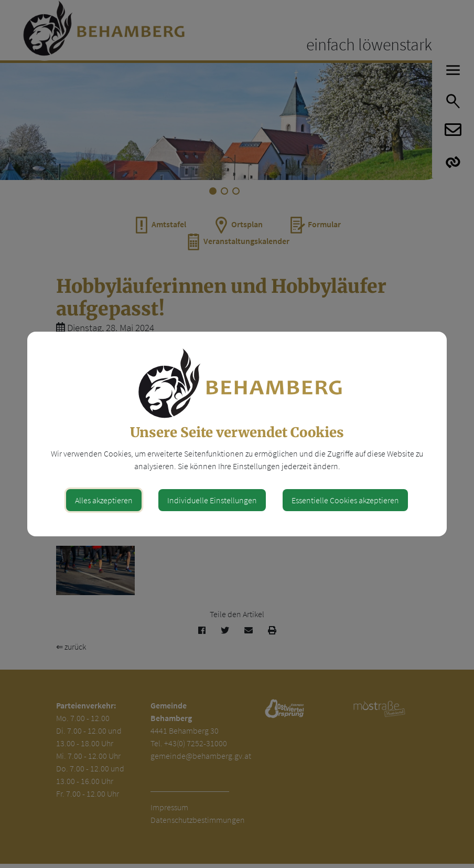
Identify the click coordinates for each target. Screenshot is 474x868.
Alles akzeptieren (104, 500)
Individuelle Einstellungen (212, 500)
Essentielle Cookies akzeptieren (345, 500)
